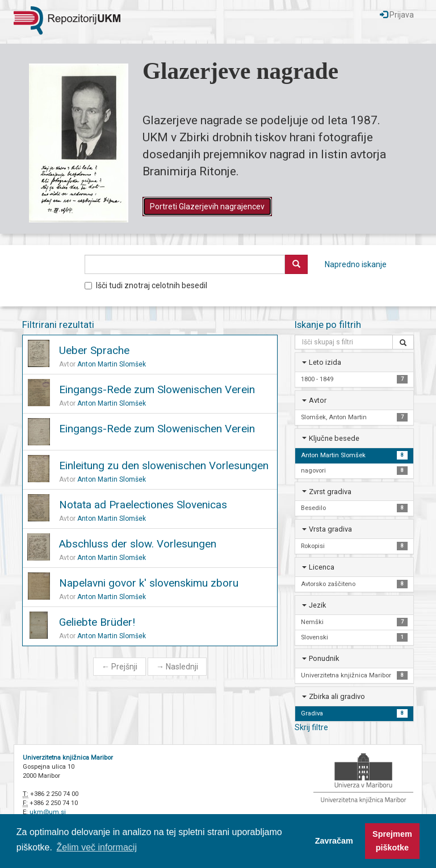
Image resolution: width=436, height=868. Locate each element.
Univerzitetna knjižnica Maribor (68, 758)
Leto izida (325, 362)
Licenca (322, 567)
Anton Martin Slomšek (112, 364)
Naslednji (177, 667)
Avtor (318, 400)
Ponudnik (324, 658)
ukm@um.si (48, 812)
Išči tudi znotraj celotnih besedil (146, 285)
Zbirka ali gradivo (337, 696)
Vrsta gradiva (330, 529)
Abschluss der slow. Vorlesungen (138, 544)
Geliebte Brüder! (97, 622)
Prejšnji (120, 667)
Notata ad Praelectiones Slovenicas (143, 505)
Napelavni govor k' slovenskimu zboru (149, 583)
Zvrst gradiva (330, 492)
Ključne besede (334, 438)
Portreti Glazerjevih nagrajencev (207, 207)
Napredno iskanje (356, 264)
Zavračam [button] (334, 841)
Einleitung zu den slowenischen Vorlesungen (164, 465)
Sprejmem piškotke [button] (392, 841)
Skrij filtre (311, 727)
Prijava (397, 15)
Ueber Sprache (94, 350)
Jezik (317, 605)
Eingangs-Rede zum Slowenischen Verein (157, 389)
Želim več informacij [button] (97, 847)
